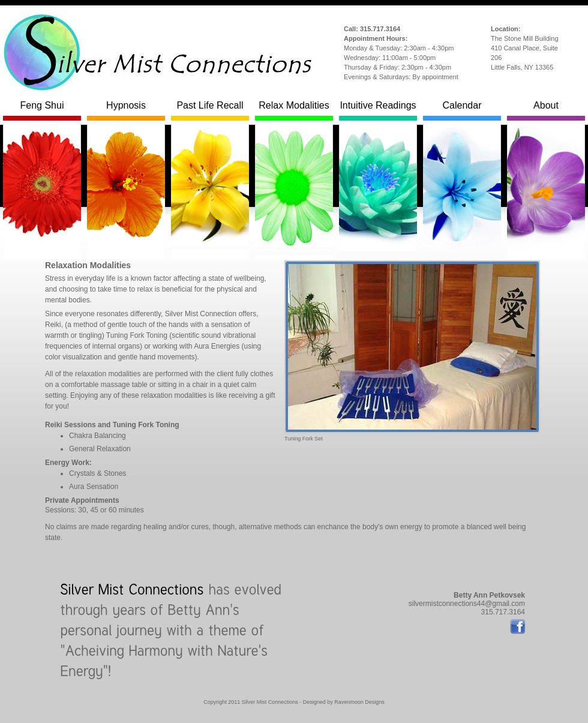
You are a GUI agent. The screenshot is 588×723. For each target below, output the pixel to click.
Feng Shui (42, 110)
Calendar (462, 110)
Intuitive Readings (378, 110)
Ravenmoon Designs (359, 702)
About (546, 110)
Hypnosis (126, 110)
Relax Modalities (294, 110)
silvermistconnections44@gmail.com (467, 604)
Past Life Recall (210, 110)
